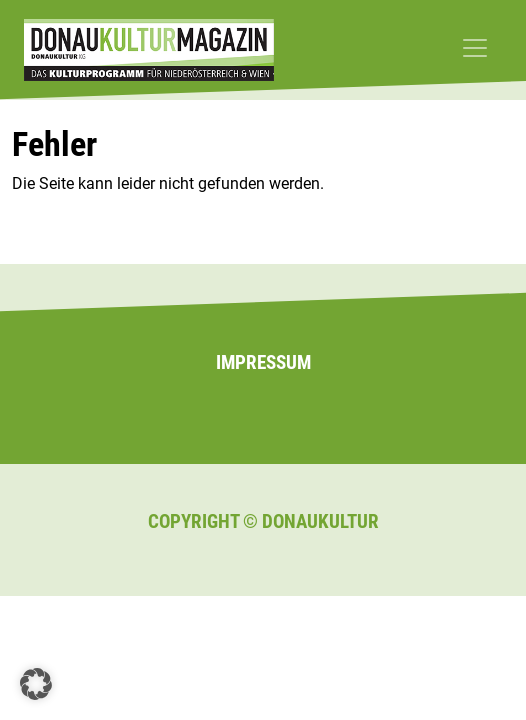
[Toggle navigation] (475, 48)
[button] (36, 684)
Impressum (263, 362)
